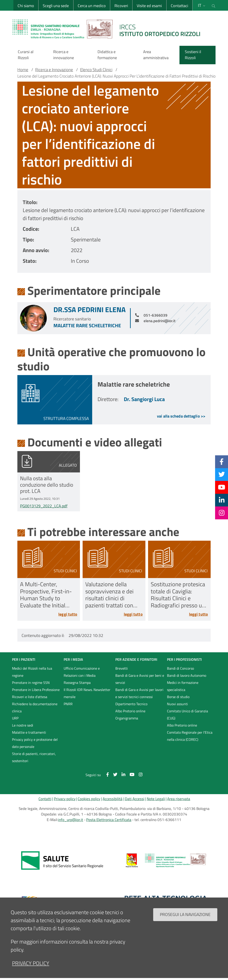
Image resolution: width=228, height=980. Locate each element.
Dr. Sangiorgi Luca (144, 399)
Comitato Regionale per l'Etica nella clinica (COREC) (190, 736)
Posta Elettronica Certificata (109, 820)
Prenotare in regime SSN (31, 683)
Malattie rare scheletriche (87, 325)
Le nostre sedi (23, 725)
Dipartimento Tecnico (131, 704)
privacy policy (31, 965)
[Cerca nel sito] (214, 5)
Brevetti (122, 668)
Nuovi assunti (177, 704)
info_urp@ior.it (71, 820)
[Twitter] (222, 474)
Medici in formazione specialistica (183, 686)
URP (15, 718)
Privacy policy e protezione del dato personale (35, 743)
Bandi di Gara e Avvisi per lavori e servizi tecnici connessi (139, 693)
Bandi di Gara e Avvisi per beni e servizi (140, 679)
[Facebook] (222, 462)
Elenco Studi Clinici (96, 70)
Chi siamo (26, 6)
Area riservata (179, 799)
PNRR (68, 704)
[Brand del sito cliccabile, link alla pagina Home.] (109, 29)
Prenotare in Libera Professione (36, 690)
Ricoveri (121, 6)
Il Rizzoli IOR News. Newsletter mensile (87, 693)
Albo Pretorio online (130, 711)
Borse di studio (178, 697)
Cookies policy (89, 799)
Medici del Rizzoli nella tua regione (32, 672)
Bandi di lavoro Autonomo (187, 675)
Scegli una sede (56, 6)
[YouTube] (222, 487)
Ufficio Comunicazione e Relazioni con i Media (82, 672)
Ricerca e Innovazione (54, 70)
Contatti (45, 799)
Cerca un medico (92, 6)
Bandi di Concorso (180, 668)
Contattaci (179, 6)
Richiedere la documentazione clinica (35, 707)
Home (23, 70)
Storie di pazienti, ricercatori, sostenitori (34, 757)
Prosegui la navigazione (185, 917)
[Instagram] (222, 513)
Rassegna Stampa (77, 683)
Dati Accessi (135, 799)
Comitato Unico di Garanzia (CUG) (187, 715)
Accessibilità (113, 799)
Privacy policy (65, 799)
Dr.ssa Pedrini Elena (90, 309)
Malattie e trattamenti (29, 732)
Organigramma (127, 718)
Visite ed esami (149, 6)
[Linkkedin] (222, 500)
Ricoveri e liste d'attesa (30, 697)
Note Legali (156, 799)
